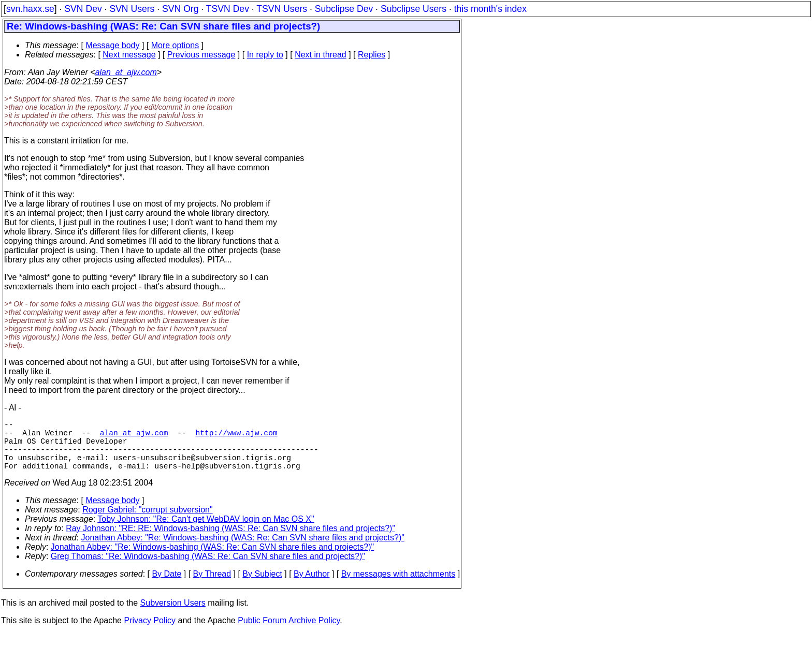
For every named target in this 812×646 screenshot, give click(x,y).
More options (175, 45)
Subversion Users (173, 615)
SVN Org (180, 9)
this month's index (490, 9)
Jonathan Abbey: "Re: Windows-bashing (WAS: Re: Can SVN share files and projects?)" (243, 550)
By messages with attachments (398, 586)
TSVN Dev (228, 9)
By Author (311, 586)
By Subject (262, 586)
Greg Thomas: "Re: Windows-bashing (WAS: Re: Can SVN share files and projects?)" (208, 569)
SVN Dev (83, 9)
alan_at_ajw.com (126, 72)
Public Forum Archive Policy (289, 633)
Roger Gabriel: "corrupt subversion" (147, 522)
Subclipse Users (414, 9)
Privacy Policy (150, 633)
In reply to (265, 55)
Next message (129, 55)
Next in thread (321, 55)
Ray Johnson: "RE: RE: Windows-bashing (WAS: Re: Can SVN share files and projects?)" (230, 541)
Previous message (201, 55)
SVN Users (132, 9)
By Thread (212, 586)
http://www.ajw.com (236, 436)
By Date (166, 586)
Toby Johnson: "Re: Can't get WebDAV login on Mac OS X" (206, 531)
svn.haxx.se (30, 9)
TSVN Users (282, 9)
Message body (112, 45)
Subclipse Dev (344, 9)
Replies (372, 55)
